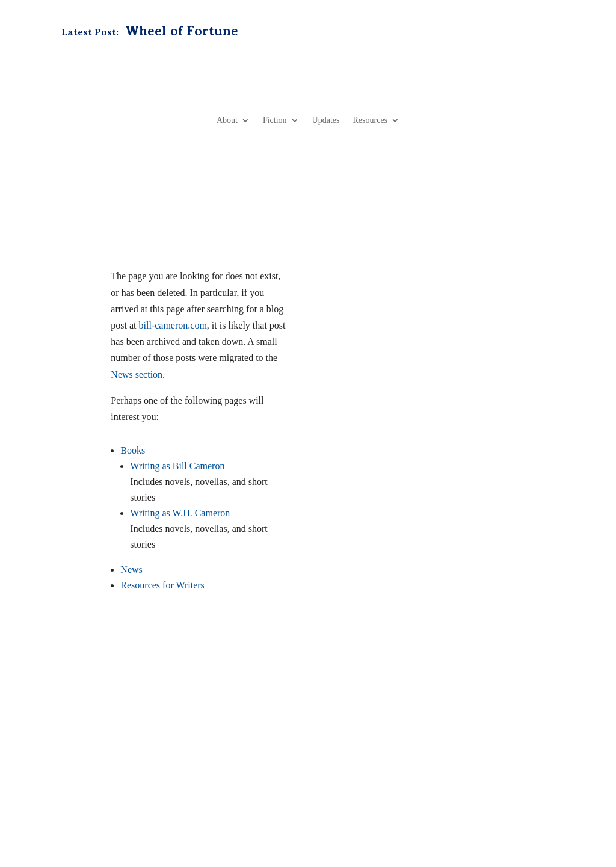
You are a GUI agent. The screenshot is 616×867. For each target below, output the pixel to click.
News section (137, 375)
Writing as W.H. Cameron (180, 513)
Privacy (229, 812)
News (131, 569)
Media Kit (376, 760)
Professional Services (443, 760)
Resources (371, 120)
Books (133, 450)
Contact (333, 760)
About (227, 120)
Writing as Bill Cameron (177, 466)
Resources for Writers (162, 585)
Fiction (275, 120)
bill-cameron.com (173, 325)
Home (147, 760)
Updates (326, 120)
